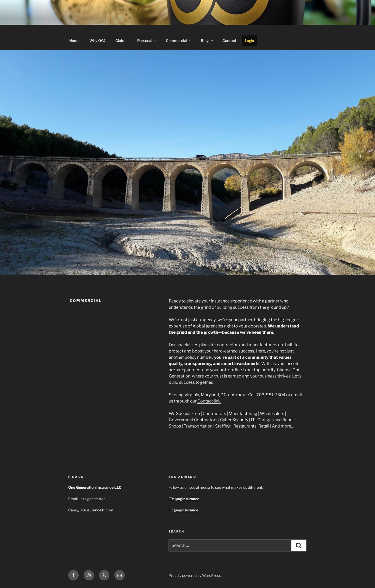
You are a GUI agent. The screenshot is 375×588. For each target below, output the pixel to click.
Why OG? (97, 41)
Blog (207, 41)
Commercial (179, 41)
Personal (147, 41)
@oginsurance (186, 510)
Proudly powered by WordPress (195, 575)
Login (249, 41)
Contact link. (209, 401)
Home (74, 41)
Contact (229, 41)
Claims (121, 41)
